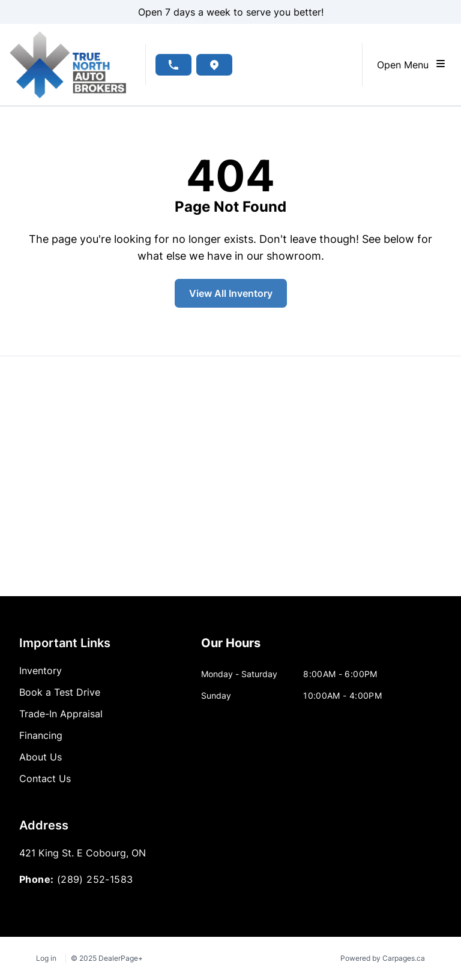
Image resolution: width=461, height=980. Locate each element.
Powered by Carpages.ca (383, 958)
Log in (46, 958)
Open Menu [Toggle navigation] (412, 64)
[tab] (231, 649)
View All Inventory (231, 293)
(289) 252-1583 (95, 879)
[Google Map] (230, 476)
